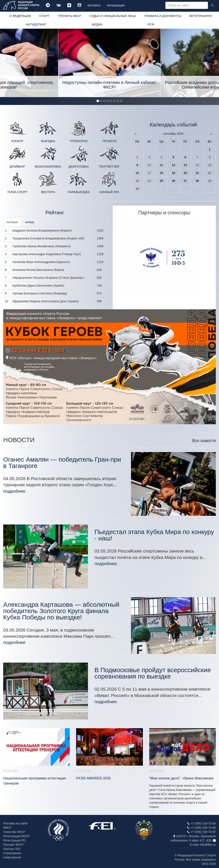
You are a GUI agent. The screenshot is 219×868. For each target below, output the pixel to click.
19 (173, 173)
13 (185, 165)
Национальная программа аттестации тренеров (35, 781)
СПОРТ (44, 16)
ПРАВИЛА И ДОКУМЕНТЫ (163, 16)
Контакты (94, 5)
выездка (12, 222)
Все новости (204, 441)
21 (197, 173)
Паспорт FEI (12, 849)
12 (173, 165)
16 (137, 173)
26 (173, 181)
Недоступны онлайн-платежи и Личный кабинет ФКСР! (109, 85)
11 (161, 165)
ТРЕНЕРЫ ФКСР (70, 16)
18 (161, 173)
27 (185, 181)
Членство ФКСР (14, 832)
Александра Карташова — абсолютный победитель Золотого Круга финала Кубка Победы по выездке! (61, 611)
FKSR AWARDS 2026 (93, 778)
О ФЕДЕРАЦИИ (20, 16)
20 (185, 173)
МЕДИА (97, 24)
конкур (30, 222)
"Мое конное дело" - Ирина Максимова (181, 778)
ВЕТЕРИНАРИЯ (200, 16)
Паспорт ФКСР (13, 845)
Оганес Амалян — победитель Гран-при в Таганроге (62, 463)
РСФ (151, 24)
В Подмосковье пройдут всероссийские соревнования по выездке (153, 673)
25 (161, 181)
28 (197, 181)
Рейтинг (55, 213)
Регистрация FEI (15, 840)
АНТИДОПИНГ (36, 24)
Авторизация (116, 5)
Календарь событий (173, 125)
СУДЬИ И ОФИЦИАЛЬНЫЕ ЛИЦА (113, 16)
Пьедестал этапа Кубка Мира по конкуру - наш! (154, 535)
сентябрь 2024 (173, 134)
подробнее (14, 491)
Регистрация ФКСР (16, 836)
